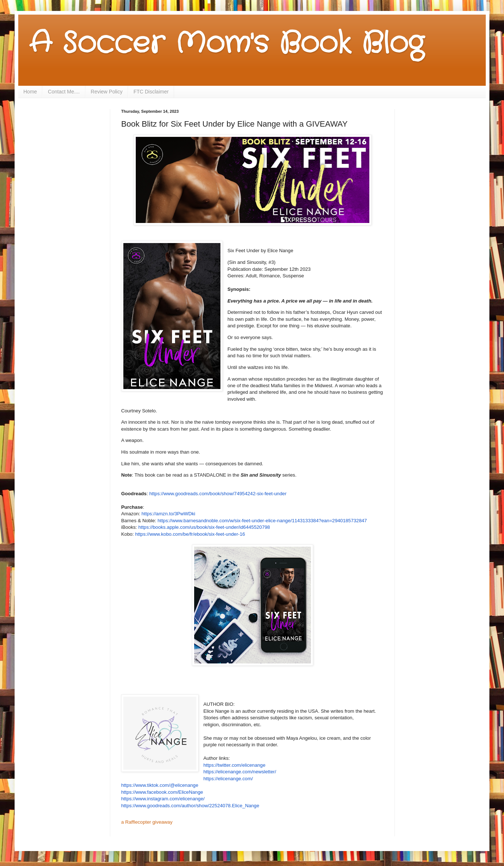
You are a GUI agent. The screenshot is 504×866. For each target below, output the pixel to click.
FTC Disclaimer (151, 92)
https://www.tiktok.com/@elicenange (160, 785)
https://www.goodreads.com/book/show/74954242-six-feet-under (218, 494)
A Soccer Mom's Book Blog (226, 44)
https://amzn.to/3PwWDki (168, 514)
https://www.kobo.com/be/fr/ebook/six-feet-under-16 (190, 534)
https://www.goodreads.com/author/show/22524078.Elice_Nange (190, 806)
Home (30, 92)
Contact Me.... (64, 92)
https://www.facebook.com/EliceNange (162, 792)
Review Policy (107, 92)
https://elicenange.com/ (228, 779)
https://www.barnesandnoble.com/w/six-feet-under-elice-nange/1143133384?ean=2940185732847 (262, 521)
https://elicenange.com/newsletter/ (240, 772)
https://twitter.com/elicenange (234, 765)
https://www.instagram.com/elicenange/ (163, 799)
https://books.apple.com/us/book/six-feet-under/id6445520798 (204, 527)
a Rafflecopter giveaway (147, 822)
